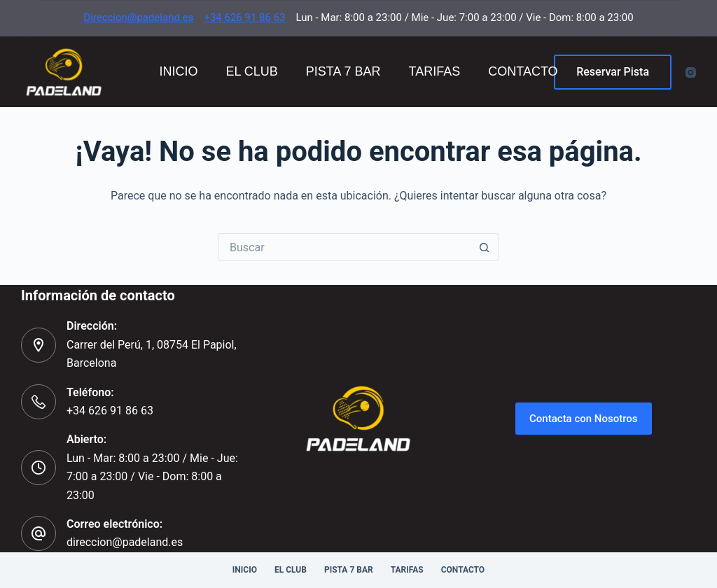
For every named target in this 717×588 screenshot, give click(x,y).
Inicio (178, 71)
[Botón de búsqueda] (485, 247)
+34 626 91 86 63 (244, 17)
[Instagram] (691, 72)
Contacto (523, 71)
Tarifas (435, 71)
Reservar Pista (613, 72)
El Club (251, 71)
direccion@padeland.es (125, 542)
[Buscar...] (344, 247)
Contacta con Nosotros (584, 419)
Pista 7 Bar (343, 71)
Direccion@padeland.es (138, 17)
